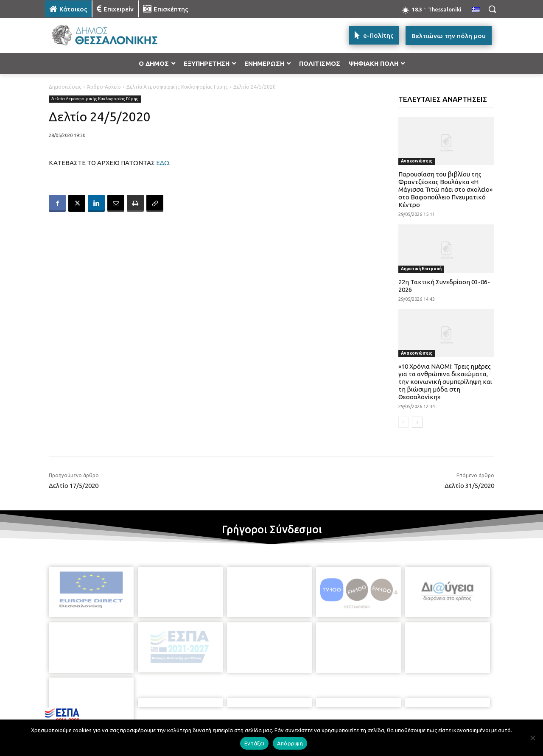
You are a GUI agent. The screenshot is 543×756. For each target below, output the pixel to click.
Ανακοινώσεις (417, 161)
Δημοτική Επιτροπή (421, 269)
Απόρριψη (290, 743)
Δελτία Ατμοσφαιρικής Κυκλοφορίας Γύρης (177, 87)
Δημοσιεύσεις (65, 87)
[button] (492, 9)
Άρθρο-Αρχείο (104, 87)
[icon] (330, 710)
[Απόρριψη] (532, 738)
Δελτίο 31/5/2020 (469, 486)
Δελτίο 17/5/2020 (74, 486)
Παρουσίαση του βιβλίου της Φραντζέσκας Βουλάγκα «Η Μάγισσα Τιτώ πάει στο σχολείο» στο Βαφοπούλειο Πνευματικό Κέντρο (445, 189)
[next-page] (417, 422)
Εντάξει (254, 743)
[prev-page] (404, 422)
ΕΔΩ (163, 163)
